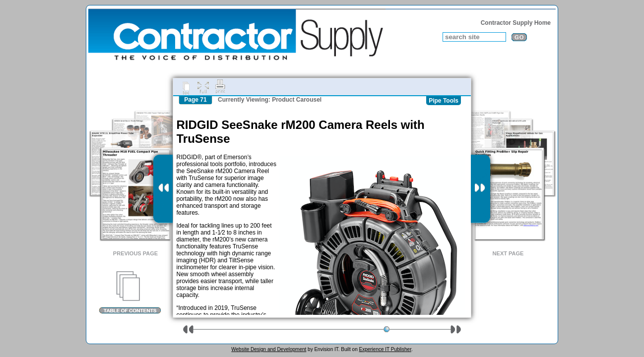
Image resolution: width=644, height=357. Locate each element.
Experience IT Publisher (385, 349)
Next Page (508, 253)
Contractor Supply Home (516, 23)
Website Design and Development (269, 349)
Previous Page (135, 253)
